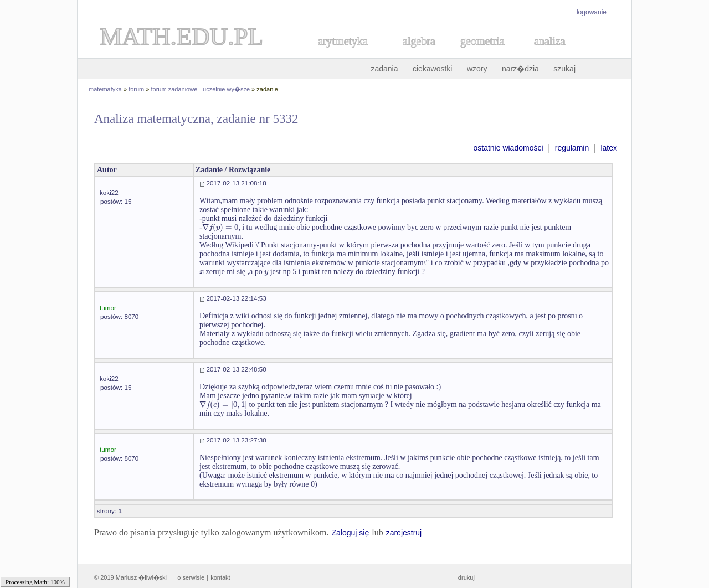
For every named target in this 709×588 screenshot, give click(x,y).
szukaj (564, 69)
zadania (384, 69)
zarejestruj (404, 533)
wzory (477, 69)
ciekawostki (433, 69)
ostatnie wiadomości (508, 148)
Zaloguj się (350, 533)
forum (136, 89)
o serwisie (191, 577)
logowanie (592, 12)
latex (609, 148)
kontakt (220, 577)
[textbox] (221, 227)
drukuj (466, 577)
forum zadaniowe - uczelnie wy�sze (201, 89)
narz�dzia (520, 69)
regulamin (572, 148)
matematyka (105, 89)
